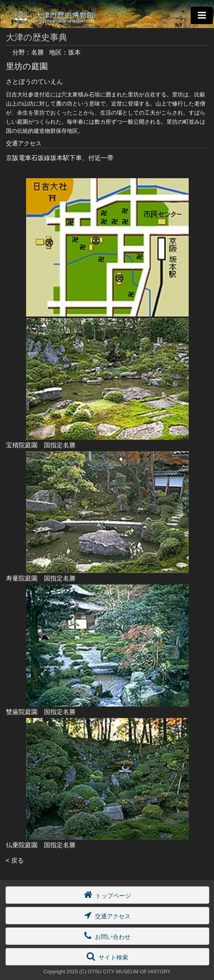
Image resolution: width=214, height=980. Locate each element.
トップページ (107, 894)
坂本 (74, 52)
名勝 (38, 52)
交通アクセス (107, 915)
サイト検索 (107, 956)
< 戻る (15, 860)
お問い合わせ (107, 936)
